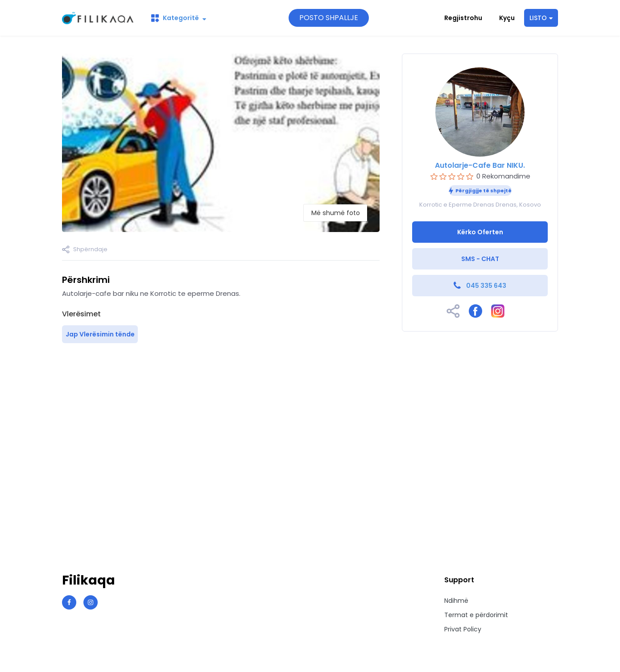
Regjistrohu (463, 18)
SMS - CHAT (480, 259)
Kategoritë (179, 18)
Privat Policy (463, 629)
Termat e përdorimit (476, 615)
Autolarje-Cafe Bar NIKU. (480, 165)
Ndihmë (456, 601)
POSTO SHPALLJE (329, 18)
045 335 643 (486, 286)
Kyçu (507, 18)
